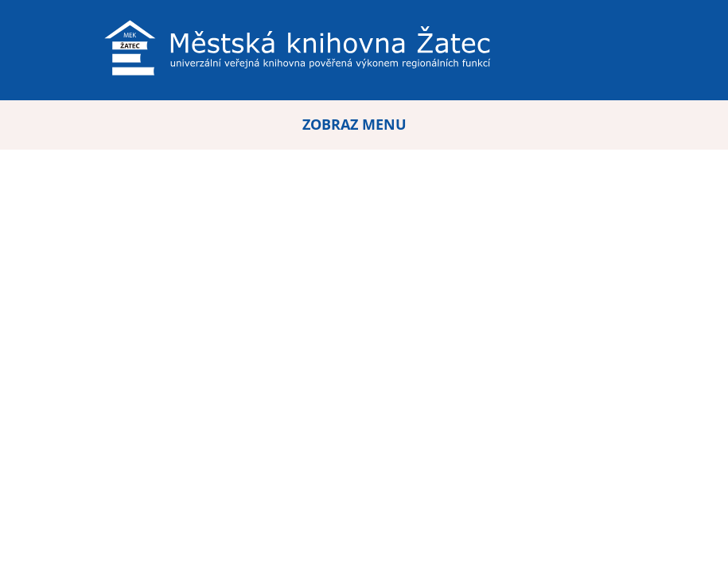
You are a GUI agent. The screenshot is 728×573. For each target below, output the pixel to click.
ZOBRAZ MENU (354, 124)
